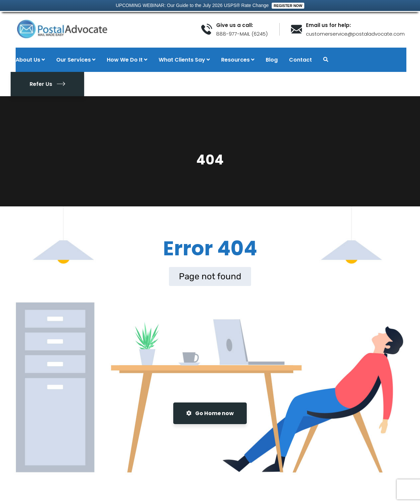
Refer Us (47, 84)
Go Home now (210, 413)
